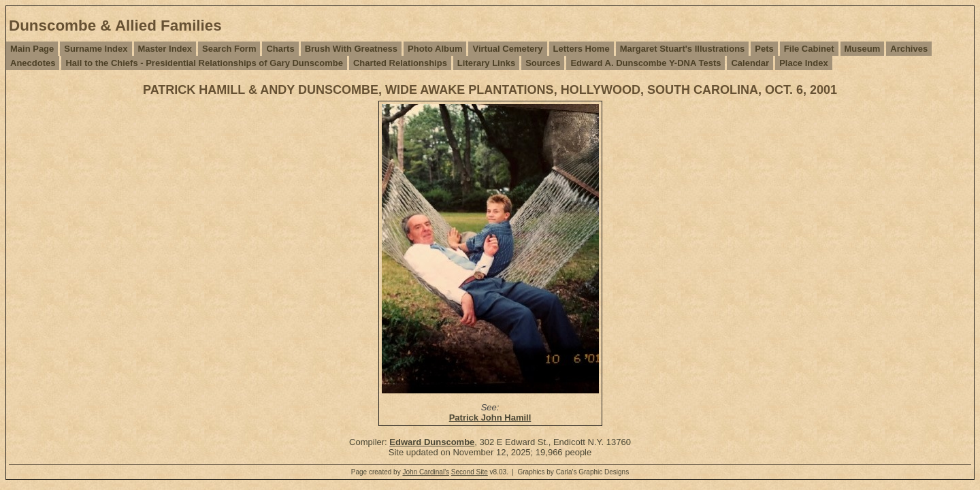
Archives (909, 49)
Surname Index (96, 49)
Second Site (470, 472)
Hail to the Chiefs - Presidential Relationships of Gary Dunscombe (204, 63)
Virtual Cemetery (507, 49)
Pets (764, 49)
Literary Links (486, 63)
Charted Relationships (400, 63)
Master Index (165, 49)
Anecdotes (33, 63)
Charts (280, 49)
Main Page (32, 49)
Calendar (750, 63)
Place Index (804, 63)
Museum (863, 49)
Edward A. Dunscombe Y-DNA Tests (646, 63)
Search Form (229, 49)
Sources (543, 63)
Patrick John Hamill (490, 418)
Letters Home (582, 49)
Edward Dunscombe (432, 442)
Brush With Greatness (351, 49)
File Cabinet (809, 49)
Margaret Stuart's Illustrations (683, 49)
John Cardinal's (426, 472)
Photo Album (435, 49)
